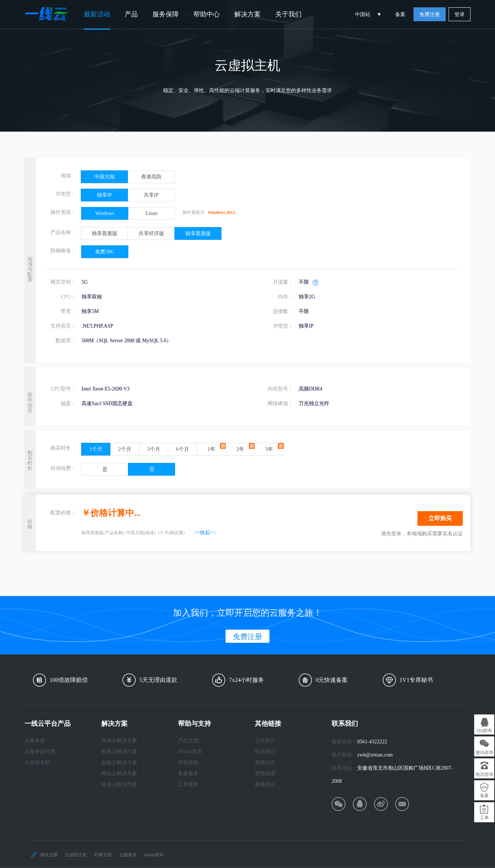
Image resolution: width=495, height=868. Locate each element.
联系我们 (265, 752)
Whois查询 (190, 752)
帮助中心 (207, 14)
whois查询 (154, 855)
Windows (105, 213)
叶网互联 (103, 855)
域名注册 (49, 855)
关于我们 (288, 14)
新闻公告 (265, 763)
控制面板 (188, 763)
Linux (152, 213)
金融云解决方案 (119, 763)
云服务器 (35, 741)
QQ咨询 (484, 731)
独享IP (104, 195)
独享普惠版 (105, 233)
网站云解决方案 (119, 773)
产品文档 (188, 741)
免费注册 (430, 14)
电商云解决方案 (119, 752)
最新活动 (97, 14)
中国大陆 (105, 177)
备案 (400, 14)
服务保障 (166, 14)
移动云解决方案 (119, 784)
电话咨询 (484, 774)
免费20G (105, 252)
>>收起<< (205, 533)
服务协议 (265, 784)
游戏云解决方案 (119, 741)
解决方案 (247, 14)
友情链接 (265, 773)
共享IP (151, 195)
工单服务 (188, 784)
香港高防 (151, 177)
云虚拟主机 (37, 763)
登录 (460, 14)
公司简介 (265, 741)
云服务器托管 (40, 752)
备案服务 (188, 773)
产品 (131, 14)
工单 (484, 818)
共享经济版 (151, 233)
